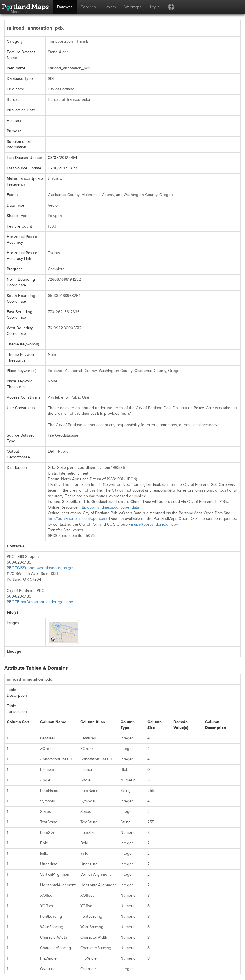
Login (155, 7)
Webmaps (133, 7)
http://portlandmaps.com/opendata (109, 507)
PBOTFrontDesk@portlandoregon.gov (40, 602)
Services (88, 7)
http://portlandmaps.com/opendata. (78, 519)
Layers (110, 7)
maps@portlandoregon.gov (154, 524)
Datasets (65, 7)
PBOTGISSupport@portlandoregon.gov (41, 568)
